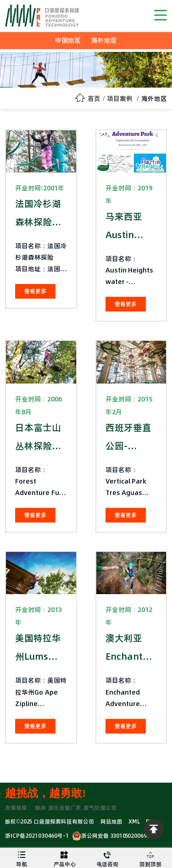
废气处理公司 (100, 808)
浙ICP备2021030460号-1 (37, 836)
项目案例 (120, 99)
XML (134, 821)
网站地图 (111, 821)
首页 (94, 99)
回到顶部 (150, 858)
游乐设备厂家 (65, 808)
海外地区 (104, 40)
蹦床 (40, 808)
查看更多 (35, 291)
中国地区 (68, 40)
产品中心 (65, 858)
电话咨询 (108, 858)
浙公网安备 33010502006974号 (115, 836)
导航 (22, 858)
